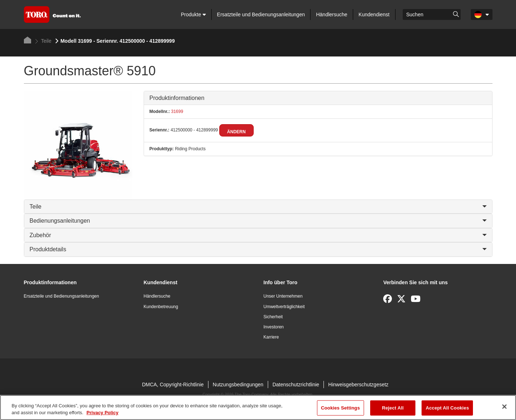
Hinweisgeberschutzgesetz (358, 385)
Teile (43, 41)
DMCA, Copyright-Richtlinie (173, 385)
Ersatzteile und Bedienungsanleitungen (261, 14)
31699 (176, 112)
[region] (258, 408)
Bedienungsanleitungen (258, 221)
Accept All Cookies (447, 408)
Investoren (274, 327)
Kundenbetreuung (161, 307)
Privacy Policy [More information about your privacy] (102, 413)
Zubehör (258, 235)
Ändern (236, 132)
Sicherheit (273, 317)
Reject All (393, 408)
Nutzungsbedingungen (238, 385)
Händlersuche (331, 14)
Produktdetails (258, 249)
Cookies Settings (341, 408)
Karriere (271, 337)
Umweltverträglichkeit (284, 307)
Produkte (193, 14)
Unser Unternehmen (283, 296)
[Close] (504, 407)
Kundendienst (374, 14)
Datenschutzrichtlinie (296, 385)
